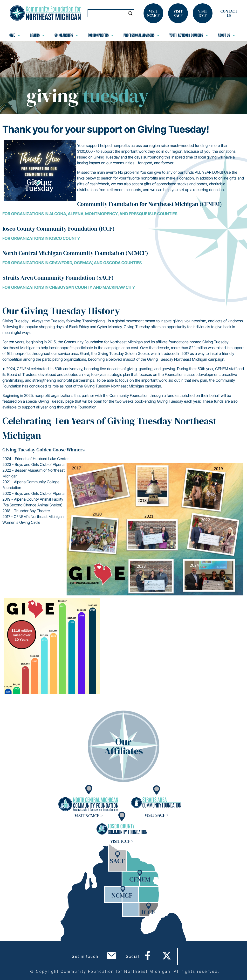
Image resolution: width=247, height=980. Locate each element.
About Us (226, 35)
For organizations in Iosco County (41, 238)
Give (15, 35)
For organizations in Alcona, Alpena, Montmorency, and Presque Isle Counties (90, 214)
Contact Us (229, 13)
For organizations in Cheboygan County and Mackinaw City (69, 287)
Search (130, 13)
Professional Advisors (142, 35)
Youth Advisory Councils (189, 35)
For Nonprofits (101, 35)
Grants (37, 35)
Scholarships (66, 35)
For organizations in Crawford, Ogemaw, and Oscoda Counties (72, 263)
